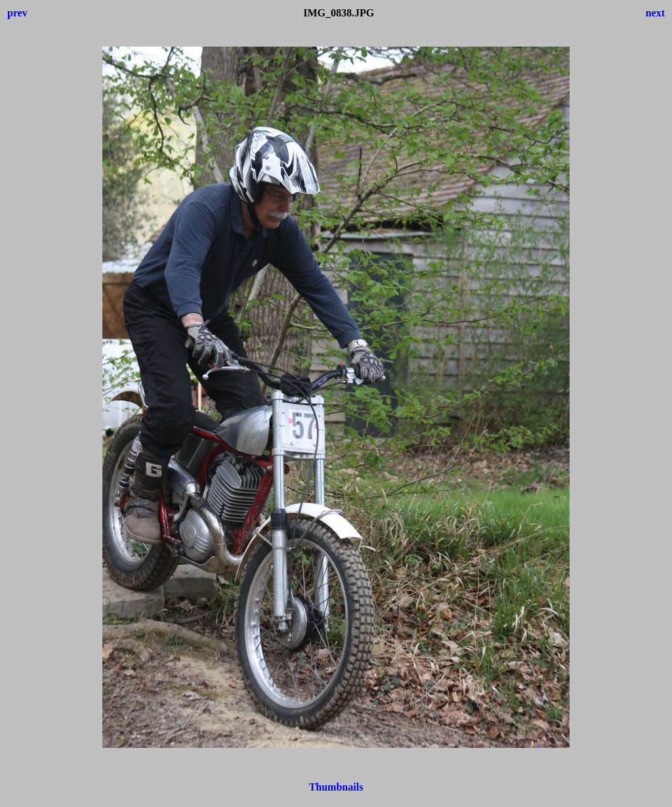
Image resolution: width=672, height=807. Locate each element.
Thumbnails (336, 787)
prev (17, 13)
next (655, 13)
